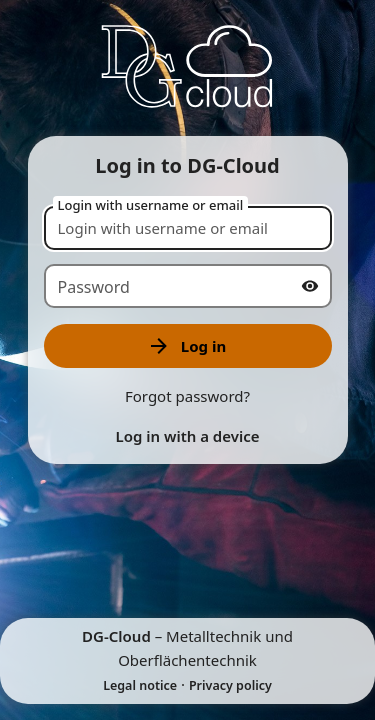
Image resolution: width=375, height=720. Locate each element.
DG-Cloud (116, 636)
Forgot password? (187, 396)
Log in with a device (187, 436)
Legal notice (140, 685)
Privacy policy (230, 685)
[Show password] (310, 286)
